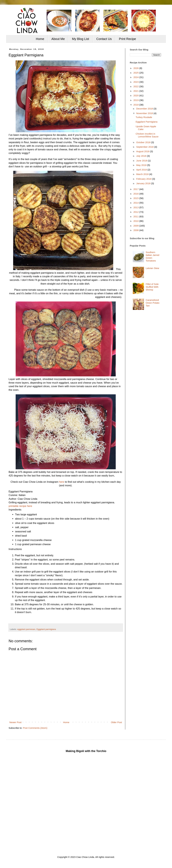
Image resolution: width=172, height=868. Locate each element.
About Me (58, 39)
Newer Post (15, 722)
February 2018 (144, 179)
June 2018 (142, 161)
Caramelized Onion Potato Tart (153, 303)
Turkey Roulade (144, 117)
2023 (136, 82)
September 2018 (145, 147)
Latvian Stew (152, 268)
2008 (136, 230)
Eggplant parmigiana (46, 629)
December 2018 (145, 109)
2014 (136, 203)
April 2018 (142, 170)
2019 (136, 100)
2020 (136, 95)
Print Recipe (128, 39)
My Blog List (81, 39)
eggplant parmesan (26, 629)
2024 (136, 77)
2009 (136, 226)
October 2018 (144, 142)
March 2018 (143, 174)
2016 (136, 194)
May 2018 (142, 165)
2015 (136, 198)
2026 (136, 68)
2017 (136, 189)
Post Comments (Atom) (35, 728)
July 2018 (142, 156)
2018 (136, 105)
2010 (136, 221)
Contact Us (104, 39)
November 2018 (145, 113)
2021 (136, 91)
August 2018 (143, 151)
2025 (136, 73)
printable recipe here (20, 506)
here (62, 482)
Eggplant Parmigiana (147, 122)
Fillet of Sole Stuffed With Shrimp (152, 287)
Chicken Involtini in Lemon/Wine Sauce (147, 135)
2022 (136, 86)
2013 (136, 207)
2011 (136, 216)
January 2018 (144, 183)
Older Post (116, 722)
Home (40, 39)
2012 (136, 212)
